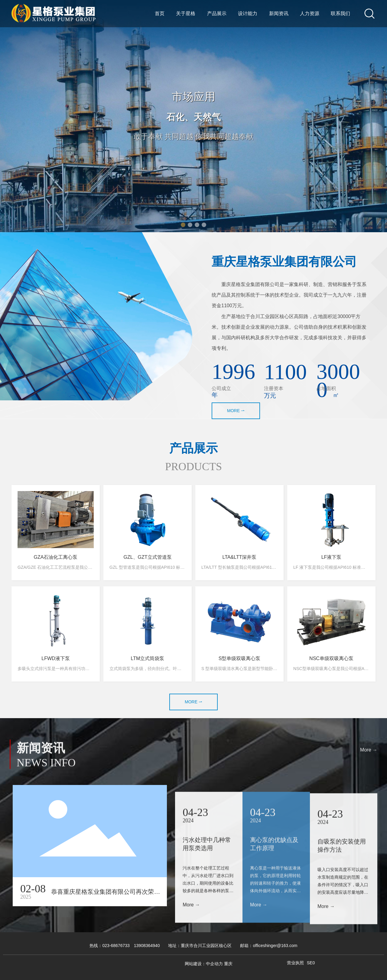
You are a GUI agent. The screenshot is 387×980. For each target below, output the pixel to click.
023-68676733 (116, 946)
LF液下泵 (332, 557)
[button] (183, 225)
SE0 (311, 963)
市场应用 (193, 97)
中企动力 (214, 964)
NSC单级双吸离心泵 (331, 658)
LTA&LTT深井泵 (240, 557)
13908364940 (147, 946)
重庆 (228, 964)
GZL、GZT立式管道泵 (147, 557)
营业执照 (295, 963)
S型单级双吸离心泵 (240, 658)
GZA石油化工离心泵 (56, 557)
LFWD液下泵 (55, 658)
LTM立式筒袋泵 (148, 658)
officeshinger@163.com (275, 946)
